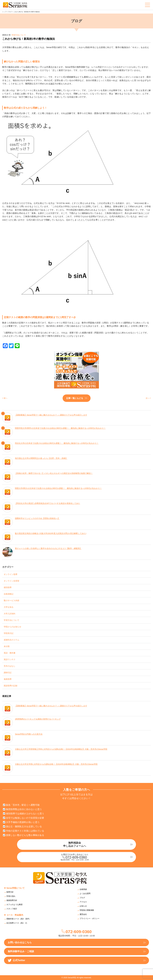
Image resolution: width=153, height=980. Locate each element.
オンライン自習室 (12, 581)
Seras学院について (16, 888)
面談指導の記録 (11, 686)
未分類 (7, 646)
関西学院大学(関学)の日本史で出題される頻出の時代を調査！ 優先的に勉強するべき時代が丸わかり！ (60, 428)
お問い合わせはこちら (20, 942)
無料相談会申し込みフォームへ (75, 844)
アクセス (83, 902)
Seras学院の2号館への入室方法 (29, 734)
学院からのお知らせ (12, 627)
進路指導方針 (12, 900)
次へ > (148, 398)
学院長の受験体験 (87, 910)
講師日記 (8, 673)
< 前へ (5, 398)
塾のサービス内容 (12, 601)
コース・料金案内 (15, 915)
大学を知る (9, 607)
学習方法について (12, 620)
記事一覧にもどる (75, 398)
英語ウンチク (10, 659)
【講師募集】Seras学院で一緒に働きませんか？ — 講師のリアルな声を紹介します (51, 415)
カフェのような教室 (14, 905)
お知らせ (83, 906)
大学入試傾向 (10, 614)
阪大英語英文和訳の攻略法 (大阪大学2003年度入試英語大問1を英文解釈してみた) (51, 533)
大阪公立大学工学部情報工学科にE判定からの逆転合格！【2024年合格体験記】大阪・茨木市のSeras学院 (61, 749)
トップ (4, 12)
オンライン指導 (11, 574)
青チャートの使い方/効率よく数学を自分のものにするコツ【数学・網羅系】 (48, 548)
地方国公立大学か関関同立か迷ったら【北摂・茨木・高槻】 (41, 458)
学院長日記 (9, 633)
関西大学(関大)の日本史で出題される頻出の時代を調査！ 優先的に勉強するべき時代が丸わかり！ (58, 488)
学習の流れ (11, 896)
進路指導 (8, 679)
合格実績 (83, 889)
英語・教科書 (10, 653)
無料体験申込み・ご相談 (21, 951)
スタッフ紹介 (12, 909)
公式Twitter (16, 960)
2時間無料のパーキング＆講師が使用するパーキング (38, 719)
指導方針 (10, 892)
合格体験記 (9, 594)
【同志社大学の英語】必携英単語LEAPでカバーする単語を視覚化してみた (48, 503)
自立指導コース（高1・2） (17, 923)
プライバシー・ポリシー (89, 919)
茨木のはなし (10, 666)
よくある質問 (85, 894)
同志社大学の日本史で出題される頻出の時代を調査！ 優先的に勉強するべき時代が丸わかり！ (57, 443)
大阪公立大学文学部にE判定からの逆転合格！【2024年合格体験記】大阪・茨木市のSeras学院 (56, 764)
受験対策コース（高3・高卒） (19, 919)
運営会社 (83, 914)
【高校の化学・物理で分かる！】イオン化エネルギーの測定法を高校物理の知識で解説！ (54, 473)
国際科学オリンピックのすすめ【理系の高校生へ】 (37, 518)
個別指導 (8, 587)
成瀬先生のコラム (12, 640)
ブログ (10, 12)
